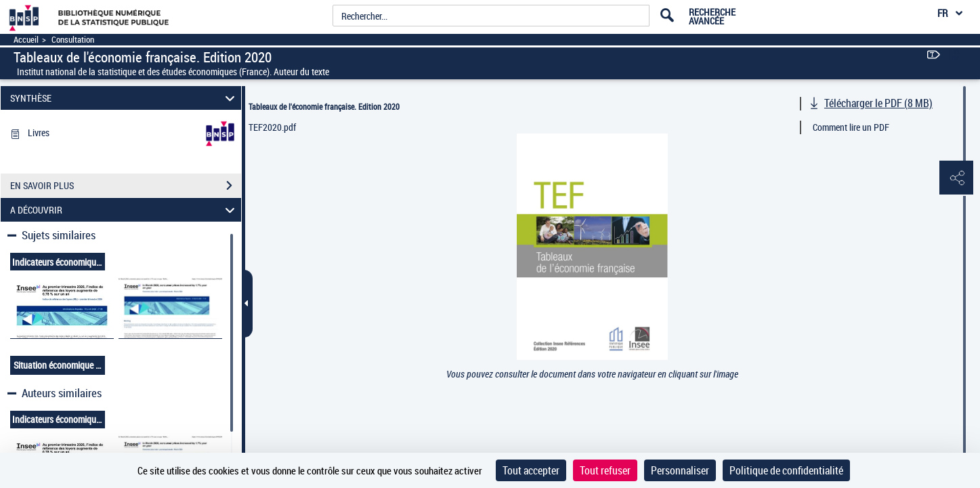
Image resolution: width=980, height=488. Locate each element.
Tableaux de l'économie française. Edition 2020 (324, 106)
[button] (956, 178)
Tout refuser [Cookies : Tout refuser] (605, 470)
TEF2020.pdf (272, 127)
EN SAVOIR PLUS (126, 186)
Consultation (73, 40)
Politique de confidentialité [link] (786, 470)
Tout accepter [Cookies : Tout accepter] (531, 470)
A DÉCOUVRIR (124, 210)
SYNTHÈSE (124, 98)
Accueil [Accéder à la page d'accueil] (26, 40)
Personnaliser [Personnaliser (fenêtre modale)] (680, 470)
